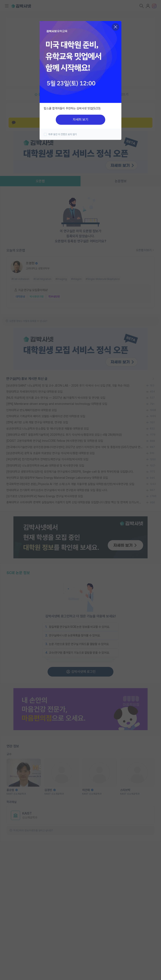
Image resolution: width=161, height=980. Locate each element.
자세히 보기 (80, 120)
